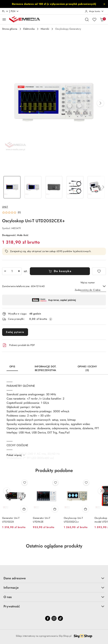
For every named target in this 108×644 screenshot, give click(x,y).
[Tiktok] (60, 618)
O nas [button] (54, 597)
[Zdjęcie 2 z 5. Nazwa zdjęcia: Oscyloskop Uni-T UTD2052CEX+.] (33, 187)
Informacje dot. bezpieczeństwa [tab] (45, 368)
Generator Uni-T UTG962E (42, 520)
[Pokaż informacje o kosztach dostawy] (51, 319)
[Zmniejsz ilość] (5, 271)
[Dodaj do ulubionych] (99, 271)
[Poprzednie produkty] (7, 491)
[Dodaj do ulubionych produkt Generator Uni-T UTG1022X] (25, 483)
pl (5, 11)
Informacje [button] (54, 588)
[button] (100, 103)
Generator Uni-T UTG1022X (11, 520)
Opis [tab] (12, 367)
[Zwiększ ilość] (19, 271)
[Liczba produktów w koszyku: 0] (102, 19)
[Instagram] (54, 618)
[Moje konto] (94, 11)
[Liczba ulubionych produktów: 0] (94, 19)
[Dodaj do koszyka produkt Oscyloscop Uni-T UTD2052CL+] (86, 509)
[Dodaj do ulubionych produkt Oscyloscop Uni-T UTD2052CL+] (86, 483)
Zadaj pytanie (15, 332)
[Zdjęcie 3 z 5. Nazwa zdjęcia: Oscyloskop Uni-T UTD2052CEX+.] (54, 187)
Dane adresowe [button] (54, 578)
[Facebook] (48, 618)
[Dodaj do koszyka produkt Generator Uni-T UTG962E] (55, 509)
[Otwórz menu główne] (4, 19)
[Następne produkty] (101, 491)
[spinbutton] (12, 271)
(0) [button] (19, 212)
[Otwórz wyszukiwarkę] (87, 19)
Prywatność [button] (54, 606)
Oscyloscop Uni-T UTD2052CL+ (73, 520)
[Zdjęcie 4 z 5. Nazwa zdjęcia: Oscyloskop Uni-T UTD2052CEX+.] (75, 187)
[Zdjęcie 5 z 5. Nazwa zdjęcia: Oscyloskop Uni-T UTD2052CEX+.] (96, 187)
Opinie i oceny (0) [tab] (87, 368)
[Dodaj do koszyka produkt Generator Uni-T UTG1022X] (24, 509)
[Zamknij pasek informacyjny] (104, 4)
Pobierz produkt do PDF (18, 345)
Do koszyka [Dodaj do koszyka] (60, 271)
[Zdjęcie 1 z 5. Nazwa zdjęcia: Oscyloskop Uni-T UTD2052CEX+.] (12, 187)
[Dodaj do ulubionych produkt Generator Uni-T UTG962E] (55, 483)
